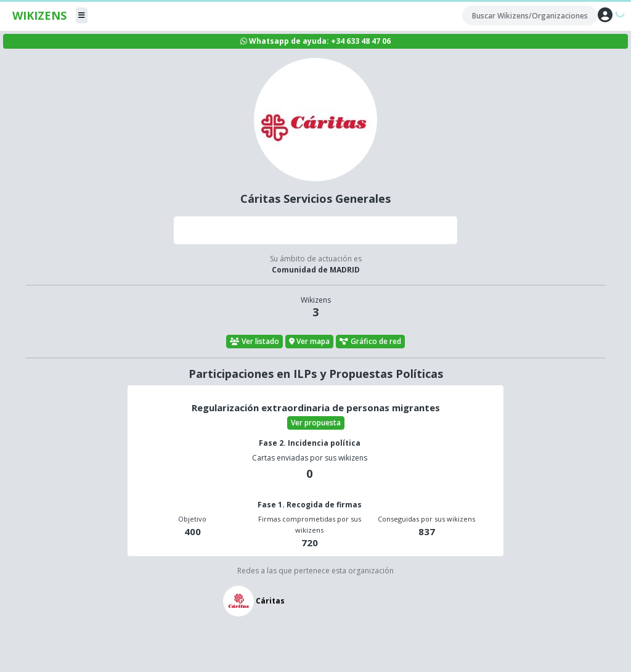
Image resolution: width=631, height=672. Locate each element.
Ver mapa (310, 341)
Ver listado (254, 341)
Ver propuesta (316, 423)
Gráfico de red (370, 341)
